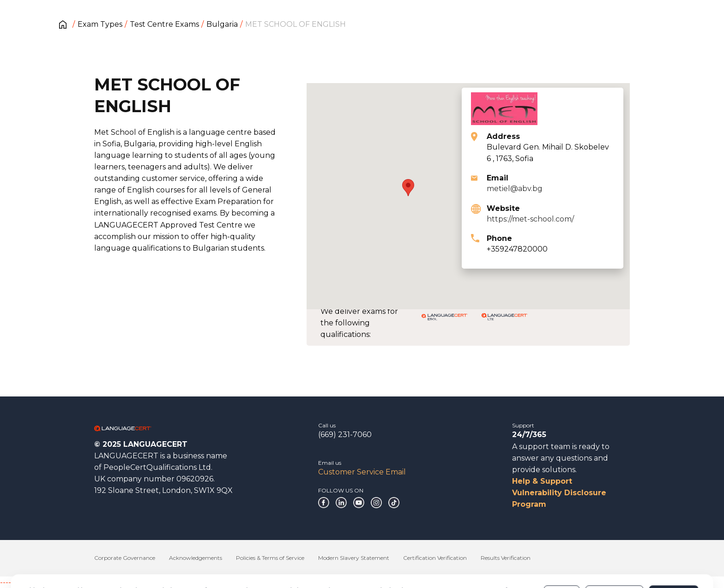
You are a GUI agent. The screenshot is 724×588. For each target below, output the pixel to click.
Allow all (673, 555)
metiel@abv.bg (515, 189)
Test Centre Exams (164, 24)
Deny (562, 555)
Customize (614, 555)
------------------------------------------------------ (75, 582)
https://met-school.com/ (530, 219)
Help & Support (542, 481)
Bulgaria (222, 24)
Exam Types (100, 24)
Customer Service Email (362, 472)
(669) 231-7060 (345, 435)
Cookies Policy (98, 560)
